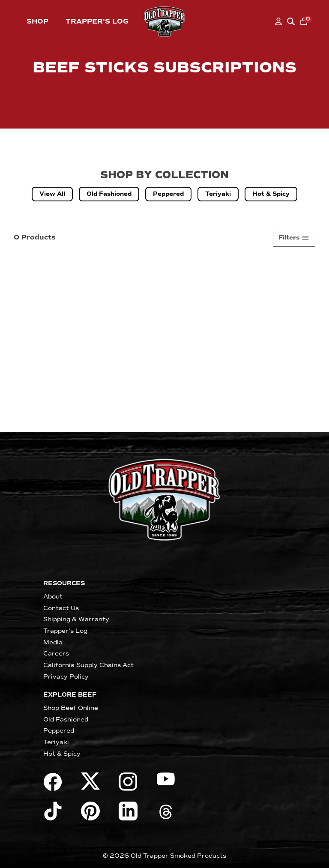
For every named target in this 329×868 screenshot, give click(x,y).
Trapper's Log (97, 21)
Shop (37, 21)
